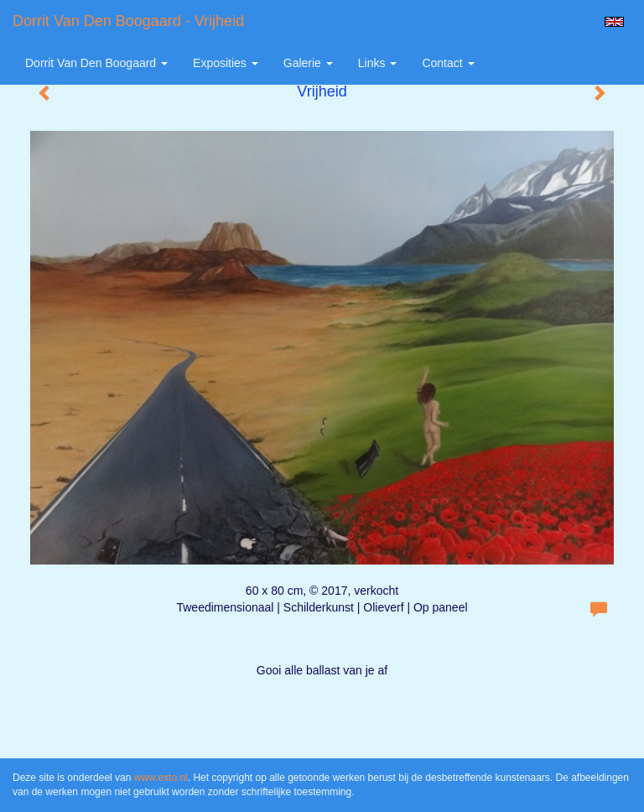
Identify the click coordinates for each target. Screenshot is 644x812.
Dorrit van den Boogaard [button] (96, 63)
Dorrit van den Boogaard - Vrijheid (128, 21)
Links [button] (378, 63)
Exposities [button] (226, 63)
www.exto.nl (161, 778)
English (614, 22)
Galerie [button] (308, 63)
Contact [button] (448, 63)
